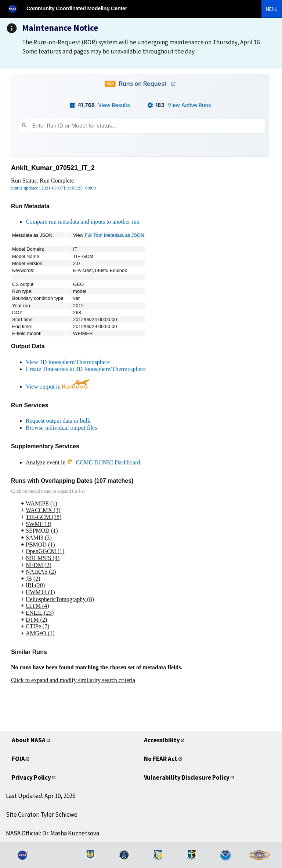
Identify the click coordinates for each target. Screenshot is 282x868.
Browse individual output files (61, 428)
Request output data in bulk (58, 421)
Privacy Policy (31, 777)
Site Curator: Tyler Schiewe (42, 814)
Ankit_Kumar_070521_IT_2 (53, 168)
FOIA (18, 759)
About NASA (29, 740)
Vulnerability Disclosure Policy (187, 777)
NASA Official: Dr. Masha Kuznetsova (53, 833)
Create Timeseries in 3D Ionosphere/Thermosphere (86, 369)
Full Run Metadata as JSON (115, 235)
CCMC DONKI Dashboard (103, 462)
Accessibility (162, 740)
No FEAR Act (161, 759)
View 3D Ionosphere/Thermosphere (68, 362)
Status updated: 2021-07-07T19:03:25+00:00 (53, 188)
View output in (58, 387)
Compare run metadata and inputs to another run (83, 222)
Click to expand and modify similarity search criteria (73, 680)
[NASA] (16, 9)
